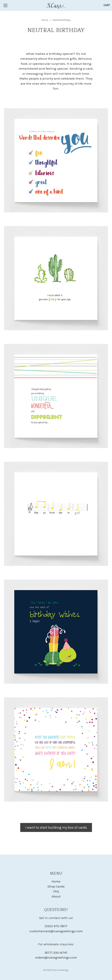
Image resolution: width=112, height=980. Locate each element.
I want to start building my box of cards (56, 827)
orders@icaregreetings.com (56, 957)
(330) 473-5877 (56, 926)
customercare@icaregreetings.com (56, 931)
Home (56, 881)
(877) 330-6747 (56, 952)
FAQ (56, 891)
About (56, 896)
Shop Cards (56, 886)
